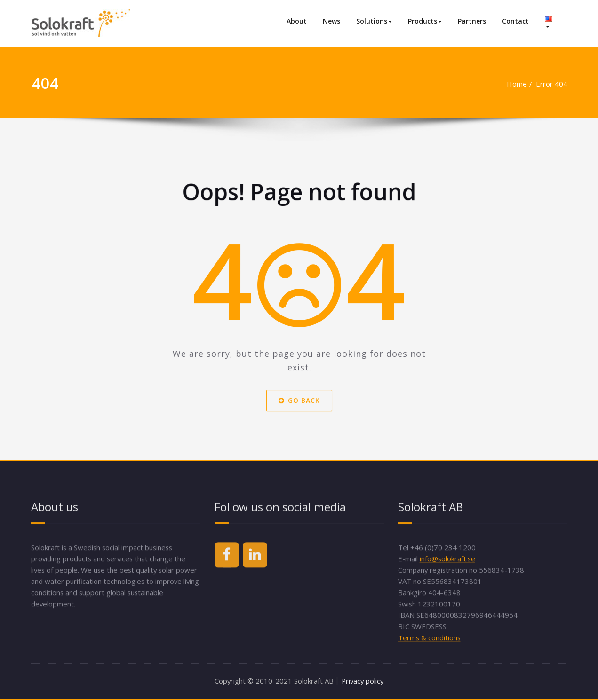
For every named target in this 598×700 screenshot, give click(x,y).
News (331, 21)
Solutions (374, 21)
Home (510, 84)
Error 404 (545, 84)
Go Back (299, 415)
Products (425, 21)
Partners (472, 21)
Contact (515, 21)
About (297, 21)
